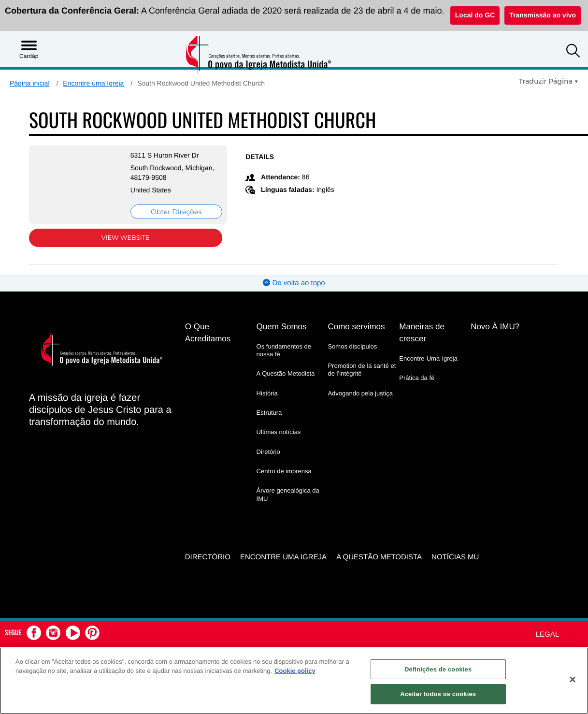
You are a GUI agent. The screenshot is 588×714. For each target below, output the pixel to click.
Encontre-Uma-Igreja (428, 358)
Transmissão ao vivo (543, 15)
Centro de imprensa (284, 471)
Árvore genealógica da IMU (288, 494)
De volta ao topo (294, 283)
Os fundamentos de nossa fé (284, 350)
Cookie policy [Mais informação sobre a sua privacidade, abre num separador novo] (295, 671)
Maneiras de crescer (422, 333)
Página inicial (30, 83)
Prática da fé (417, 378)
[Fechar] (573, 679)
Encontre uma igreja (283, 556)
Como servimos (356, 327)
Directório (208, 556)
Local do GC (475, 15)
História (267, 393)
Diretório (268, 451)
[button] (573, 52)
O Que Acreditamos (208, 333)
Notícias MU (455, 556)
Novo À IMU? (495, 327)
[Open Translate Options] (549, 81)
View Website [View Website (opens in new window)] (119, 238)
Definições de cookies (438, 669)
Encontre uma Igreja (93, 83)
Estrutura (269, 413)
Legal (547, 633)
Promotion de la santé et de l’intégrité (362, 370)
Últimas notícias (279, 432)
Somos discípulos (352, 346)
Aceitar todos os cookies (438, 694)
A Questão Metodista (286, 373)
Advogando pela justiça (360, 393)
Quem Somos (282, 327)
